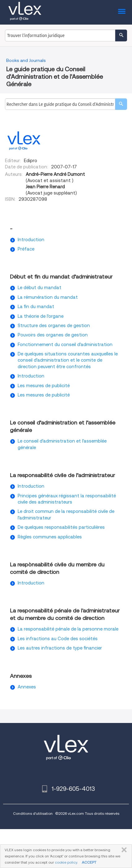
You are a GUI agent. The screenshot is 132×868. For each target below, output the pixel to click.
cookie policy (66, 862)
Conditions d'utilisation (33, 813)
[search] (121, 104)
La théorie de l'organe (41, 316)
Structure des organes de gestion (54, 326)
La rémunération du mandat (48, 297)
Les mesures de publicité (44, 386)
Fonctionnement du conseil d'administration (65, 345)
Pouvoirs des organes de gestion (53, 335)
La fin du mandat (36, 307)
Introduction (31, 240)
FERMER (123, 850)
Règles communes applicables (50, 537)
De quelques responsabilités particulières (61, 527)
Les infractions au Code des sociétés (58, 639)
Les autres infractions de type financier (60, 648)
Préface (26, 249)
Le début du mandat (40, 288)
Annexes (27, 687)
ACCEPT (89, 862)
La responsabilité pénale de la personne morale (68, 629)
